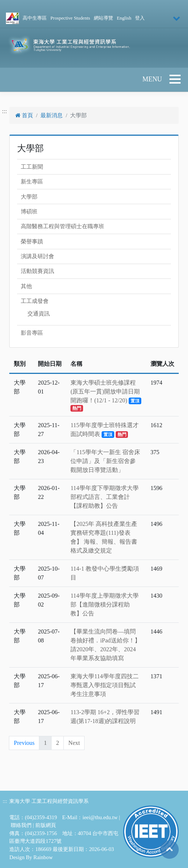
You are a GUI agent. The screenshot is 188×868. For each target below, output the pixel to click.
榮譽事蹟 (32, 242)
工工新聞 (32, 167)
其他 (26, 286)
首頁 (24, 115)
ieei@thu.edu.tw (100, 817)
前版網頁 (46, 825)
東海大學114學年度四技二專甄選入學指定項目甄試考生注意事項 (104, 685)
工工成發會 (35, 301)
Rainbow (43, 857)
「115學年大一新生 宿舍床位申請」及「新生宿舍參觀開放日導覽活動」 (105, 461)
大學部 (29, 197)
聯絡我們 (21, 825)
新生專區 (32, 182)
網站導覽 (103, 18)
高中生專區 (35, 18)
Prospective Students (70, 18)
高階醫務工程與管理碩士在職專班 (62, 226)
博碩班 (29, 212)
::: (4, 111)
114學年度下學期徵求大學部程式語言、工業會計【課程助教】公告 (104, 497)
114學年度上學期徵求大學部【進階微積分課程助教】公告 (104, 604)
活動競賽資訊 (37, 271)
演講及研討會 (37, 256)
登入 (140, 18)
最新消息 (52, 115)
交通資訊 (39, 314)
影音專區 (32, 333)
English (124, 18)
